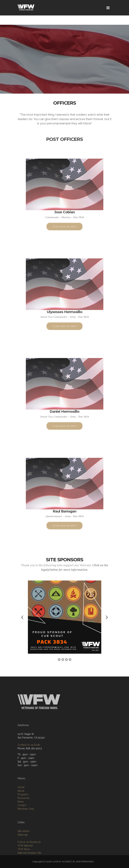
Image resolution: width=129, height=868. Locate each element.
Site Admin (24, 847)
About (21, 808)
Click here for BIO (64, 230)
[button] (22, 617)
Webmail (23, 850)
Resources (24, 815)
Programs (23, 811)
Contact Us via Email (29, 757)
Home (21, 804)
